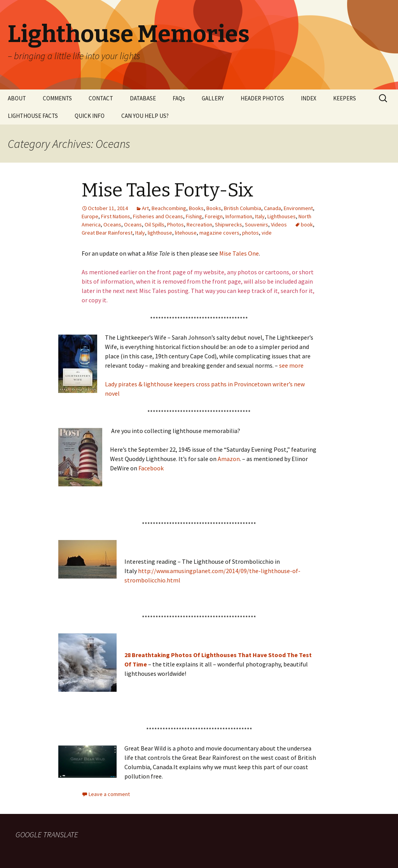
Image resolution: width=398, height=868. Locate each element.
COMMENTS (57, 98)
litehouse (186, 233)
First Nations (116, 216)
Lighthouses (282, 216)
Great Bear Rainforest (107, 233)
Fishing (194, 216)
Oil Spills (154, 224)
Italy (260, 216)
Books (196, 208)
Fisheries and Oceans (158, 216)
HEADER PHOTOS (262, 98)
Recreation (199, 224)
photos (250, 233)
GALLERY (213, 98)
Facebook (151, 468)
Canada (272, 208)
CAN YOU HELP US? (145, 116)
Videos (279, 224)
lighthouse (160, 233)
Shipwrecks (229, 224)
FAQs (179, 98)
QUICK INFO (90, 116)
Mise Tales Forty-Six (168, 190)
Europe (90, 216)
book (307, 224)
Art (145, 208)
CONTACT (101, 98)
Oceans (112, 224)
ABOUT (17, 98)
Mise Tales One (239, 253)
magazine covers (219, 233)
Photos (175, 224)
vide (267, 233)
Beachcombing (169, 208)
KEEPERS (345, 98)
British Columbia (243, 208)
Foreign (214, 216)
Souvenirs (257, 224)
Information (239, 216)
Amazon (229, 459)
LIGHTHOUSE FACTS (33, 116)
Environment (298, 208)
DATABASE (143, 98)
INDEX (309, 98)
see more (291, 365)
